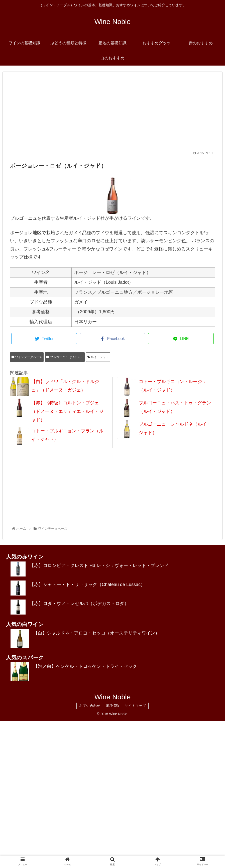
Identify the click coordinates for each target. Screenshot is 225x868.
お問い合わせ (90, 706)
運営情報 (112, 706)
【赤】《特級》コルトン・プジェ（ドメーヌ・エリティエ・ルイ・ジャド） (67, 411)
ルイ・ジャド (98, 357)
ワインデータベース (27, 357)
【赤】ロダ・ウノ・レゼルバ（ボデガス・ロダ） (79, 604)
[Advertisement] (112, 114)
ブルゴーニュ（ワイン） (65, 357)
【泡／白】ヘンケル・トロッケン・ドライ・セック (85, 666)
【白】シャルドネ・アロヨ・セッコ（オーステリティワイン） (96, 633)
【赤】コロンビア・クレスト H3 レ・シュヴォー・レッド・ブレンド (99, 565)
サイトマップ (135, 706)
